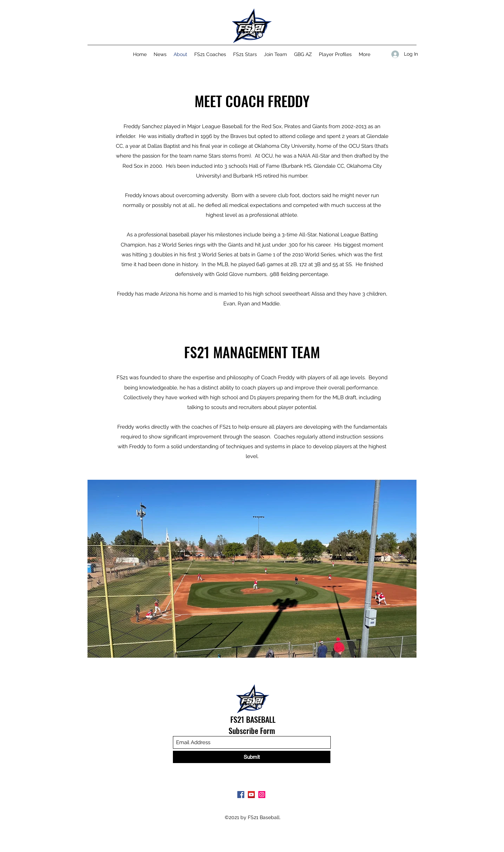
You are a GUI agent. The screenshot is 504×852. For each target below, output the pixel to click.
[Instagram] (262, 795)
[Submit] (252, 757)
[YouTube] (251, 795)
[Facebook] (241, 795)
